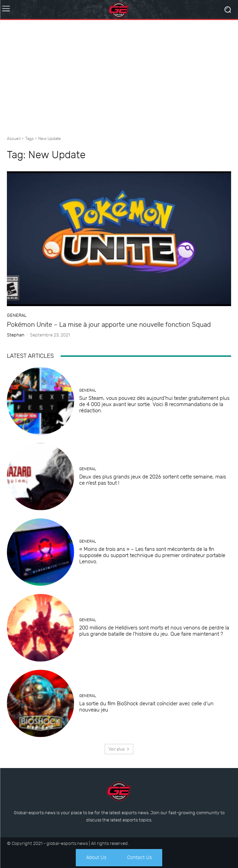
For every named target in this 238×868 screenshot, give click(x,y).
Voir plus (119, 749)
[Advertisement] (119, 75)
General (17, 315)
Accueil (14, 139)
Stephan (16, 335)
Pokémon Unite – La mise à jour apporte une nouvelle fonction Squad (109, 325)
